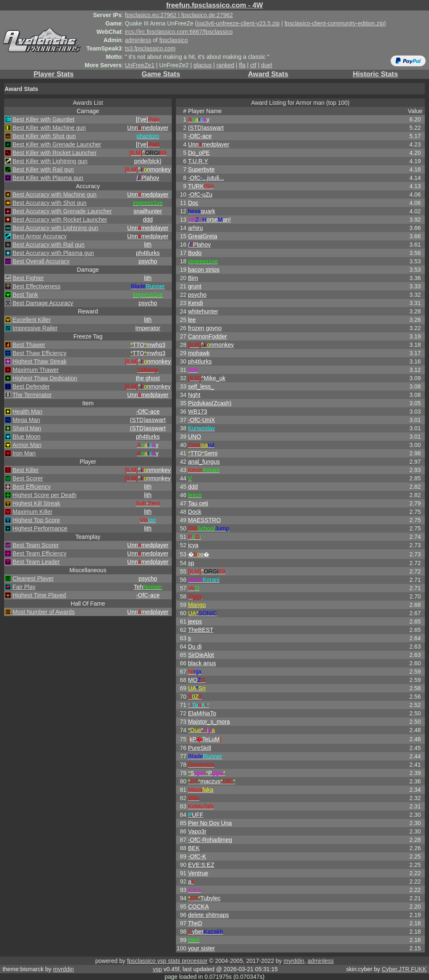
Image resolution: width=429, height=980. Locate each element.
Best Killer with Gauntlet (44, 119)
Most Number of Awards (44, 612)
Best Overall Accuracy (41, 261)
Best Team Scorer (36, 545)
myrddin (294, 961)
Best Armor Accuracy (40, 236)
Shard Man (27, 428)
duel (266, 65)
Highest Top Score (36, 520)
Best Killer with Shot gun (44, 136)
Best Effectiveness (36, 286)
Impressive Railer (35, 328)
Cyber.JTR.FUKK (404, 969)
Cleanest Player (33, 578)
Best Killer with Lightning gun (50, 161)
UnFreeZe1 (140, 65)
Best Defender (31, 386)
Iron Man (24, 453)
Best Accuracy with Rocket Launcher (60, 220)
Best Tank (25, 295)
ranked (225, 65)
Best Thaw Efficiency (39, 353)
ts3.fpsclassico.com (150, 48)
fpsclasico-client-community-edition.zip (334, 23)
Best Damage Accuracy (43, 303)
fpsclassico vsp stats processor (167, 961)
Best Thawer (29, 345)
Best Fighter (28, 278)
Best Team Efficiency (39, 553)
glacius (203, 65)
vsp (157, 969)
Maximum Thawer (36, 370)
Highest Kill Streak (36, 503)
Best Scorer (28, 478)
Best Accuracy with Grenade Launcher (62, 211)
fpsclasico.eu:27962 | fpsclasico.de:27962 (179, 15)
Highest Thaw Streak (40, 361)
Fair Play (24, 587)
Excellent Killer (32, 320)
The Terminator (32, 395)
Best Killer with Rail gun (43, 169)
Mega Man (26, 420)
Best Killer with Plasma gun (48, 178)
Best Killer (26, 470)
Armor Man (27, 445)
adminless (138, 40)
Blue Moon (26, 437)
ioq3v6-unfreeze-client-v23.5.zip (238, 23)
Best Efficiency (32, 487)
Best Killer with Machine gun (49, 128)
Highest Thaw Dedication (45, 378)
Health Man (28, 412)
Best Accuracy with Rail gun (49, 245)
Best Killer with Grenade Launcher (57, 144)
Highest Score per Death (44, 495)
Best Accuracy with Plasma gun (53, 253)
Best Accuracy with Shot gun (49, 203)
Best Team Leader (36, 562)
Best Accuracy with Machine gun (55, 194)
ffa (242, 65)
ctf (253, 65)
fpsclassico (173, 40)
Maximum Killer (33, 512)
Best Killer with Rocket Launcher (55, 153)
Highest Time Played (39, 595)
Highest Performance (40, 528)
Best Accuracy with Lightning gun (55, 228)
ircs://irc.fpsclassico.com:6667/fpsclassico (179, 32)
